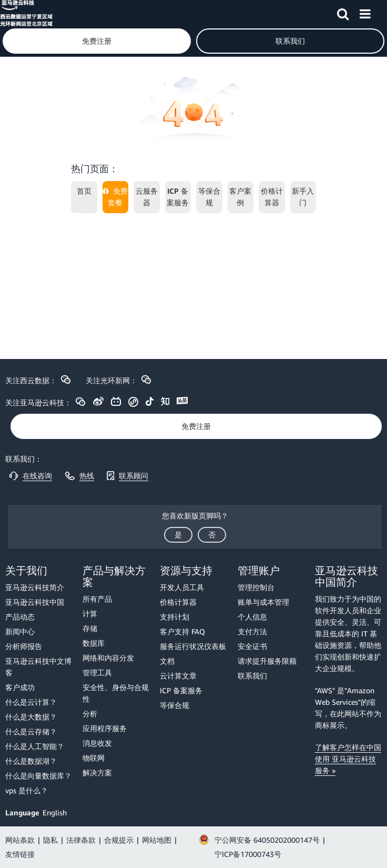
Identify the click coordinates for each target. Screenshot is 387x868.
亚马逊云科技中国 (35, 602)
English (55, 812)
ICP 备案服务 (181, 690)
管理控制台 (256, 587)
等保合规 (175, 705)
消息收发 (97, 743)
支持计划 (175, 617)
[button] (343, 12)
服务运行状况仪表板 (193, 646)
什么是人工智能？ (35, 746)
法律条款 (81, 840)
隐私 (50, 840)
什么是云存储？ (31, 731)
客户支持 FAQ (182, 631)
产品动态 (20, 617)
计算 (90, 613)
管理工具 (97, 672)
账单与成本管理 (263, 602)
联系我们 (252, 676)
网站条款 (20, 840)
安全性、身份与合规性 (116, 693)
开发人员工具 (182, 587)
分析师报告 (24, 646)
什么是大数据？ (31, 717)
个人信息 (252, 617)
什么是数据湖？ (31, 761)
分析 (90, 714)
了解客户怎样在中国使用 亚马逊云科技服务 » (348, 759)
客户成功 (20, 687)
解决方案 (97, 772)
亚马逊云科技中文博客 (38, 667)
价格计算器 (178, 602)
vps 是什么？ (27, 790)
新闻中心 (20, 631)
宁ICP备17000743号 (248, 854)
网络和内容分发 (108, 658)
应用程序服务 (105, 728)
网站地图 (157, 840)
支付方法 (252, 631)
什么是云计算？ (31, 702)
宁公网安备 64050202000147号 (267, 840)
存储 (90, 628)
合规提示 (119, 840)
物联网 (94, 758)
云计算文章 (178, 676)
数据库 (94, 643)
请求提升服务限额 (267, 661)
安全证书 (252, 646)
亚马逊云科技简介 (35, 587)
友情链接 (20, 854)
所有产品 (97, 599)
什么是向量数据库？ (38, 776)
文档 (167, 661)
